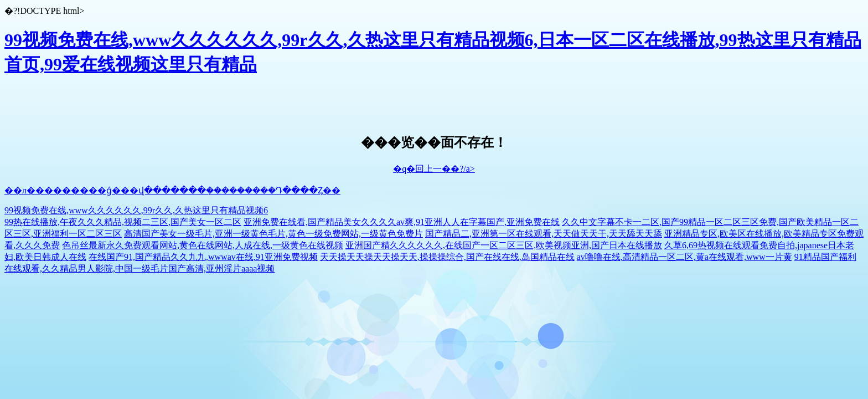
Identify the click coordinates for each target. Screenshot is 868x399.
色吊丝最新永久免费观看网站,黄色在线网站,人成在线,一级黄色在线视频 (203, 245)
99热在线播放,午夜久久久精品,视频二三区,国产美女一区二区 (123, 222)
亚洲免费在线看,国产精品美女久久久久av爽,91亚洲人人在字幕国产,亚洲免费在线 (402, 222)
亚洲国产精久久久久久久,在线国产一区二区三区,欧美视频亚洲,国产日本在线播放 (504, 245)
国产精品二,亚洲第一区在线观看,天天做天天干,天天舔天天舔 (544, 234)
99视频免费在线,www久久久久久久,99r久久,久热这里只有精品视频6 (136, 210)
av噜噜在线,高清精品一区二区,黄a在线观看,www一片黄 (684, 257)
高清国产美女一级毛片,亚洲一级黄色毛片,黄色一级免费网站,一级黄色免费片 (273, 234)
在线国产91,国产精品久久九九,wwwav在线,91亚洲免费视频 (203, 257)
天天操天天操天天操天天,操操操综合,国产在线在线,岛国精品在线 (447, 257)
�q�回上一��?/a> (434, 169)
